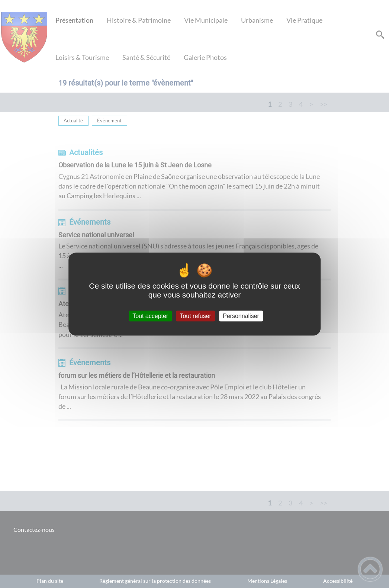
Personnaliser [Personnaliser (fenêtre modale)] (241, 316)
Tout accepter (150, 316)
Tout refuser (195, 316)
